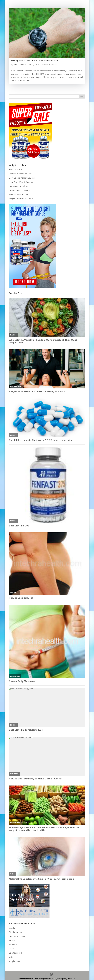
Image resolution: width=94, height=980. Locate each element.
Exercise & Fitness (49, 65)
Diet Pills (13, 928)
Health (12, 940)
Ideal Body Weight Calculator (22, 182)
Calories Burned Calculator (21, 174)
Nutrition (13, 945)
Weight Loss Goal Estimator (21, 199)
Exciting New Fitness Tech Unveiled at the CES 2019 (35, 60)
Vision (11, 957)
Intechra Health (26, 979)
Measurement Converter (20, 190)
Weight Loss (14, 961)
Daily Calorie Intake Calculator (22, 178)
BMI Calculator (15, 169)
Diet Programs (15, 932)
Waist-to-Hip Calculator (19, 194)
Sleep (11, 949)
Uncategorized (15, 953)
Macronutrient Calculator (20, 186)
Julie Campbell (20, 65)
